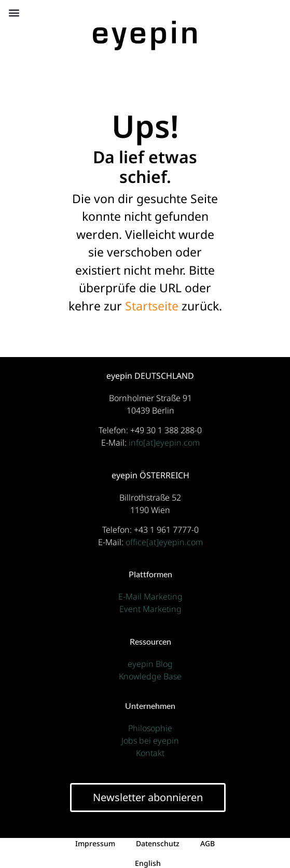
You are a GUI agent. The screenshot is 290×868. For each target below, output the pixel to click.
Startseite (152, 306)
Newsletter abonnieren (148, 797)
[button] (14, 13)
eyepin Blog (150, 664)
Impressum (95, 843)
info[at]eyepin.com (164, 443)
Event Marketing (150, 609)
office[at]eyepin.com (164, 542)
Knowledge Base (150, 676)
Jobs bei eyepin (150, 741)
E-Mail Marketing (150, 596)
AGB (208, 843)
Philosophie (150, 728)
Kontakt (150, 753)
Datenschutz (158, 843)
